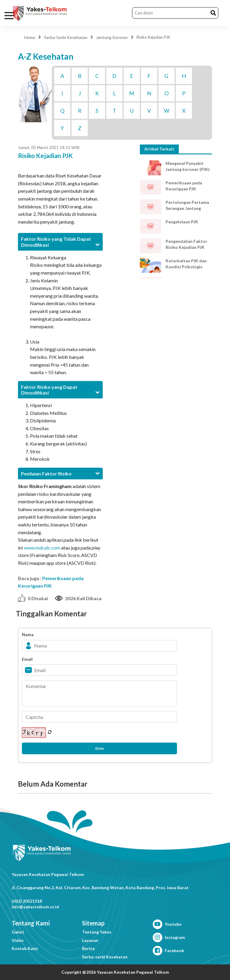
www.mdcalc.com (42, 548)
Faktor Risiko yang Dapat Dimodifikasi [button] (60, 390)
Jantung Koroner (112, 37)
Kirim (100, 748)
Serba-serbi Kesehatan (105, 957)
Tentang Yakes (97, 932)
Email (27, 659)
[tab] (60, 242)
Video (18, 940)
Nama (28, 634)
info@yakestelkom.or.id (35, 907)
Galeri (18, 932)
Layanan (90, 940)
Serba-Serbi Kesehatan (66, 37)
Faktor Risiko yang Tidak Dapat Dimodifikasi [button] (60, 242)
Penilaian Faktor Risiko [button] (60, 474)
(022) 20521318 (27, 901)
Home (30, 37)
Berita (88, 948)
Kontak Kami (25, 948)
